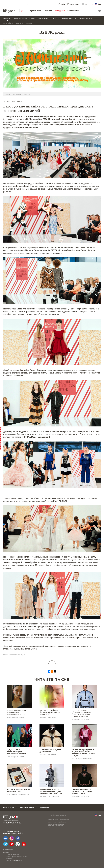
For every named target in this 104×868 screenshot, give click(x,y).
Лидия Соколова (16, 102)
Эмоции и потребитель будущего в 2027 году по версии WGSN (50, 712)
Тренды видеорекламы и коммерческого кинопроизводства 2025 (17, 712)
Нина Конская (19, 717)
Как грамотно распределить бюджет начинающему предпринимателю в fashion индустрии (83, 753)
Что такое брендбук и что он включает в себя (19, 790)
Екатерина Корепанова (22, 794)
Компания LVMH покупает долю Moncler (50, 751)
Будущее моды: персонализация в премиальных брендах (16, 752)
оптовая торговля (86, 18)
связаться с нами (22, 11)
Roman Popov (52, 755)
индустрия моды (20, 18)
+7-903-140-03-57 (15, 860)
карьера (29, 23)
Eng (99, 4)
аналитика (7, 18)
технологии (55, 18)
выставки (20, 23)
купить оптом (36, 11)
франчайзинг (8, 23)
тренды (32, 18)
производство (43, 18)
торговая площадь (69, 18)
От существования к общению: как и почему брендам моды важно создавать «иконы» (82, 713)
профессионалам (27, 807)
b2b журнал (60, 11)
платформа (45, 807)
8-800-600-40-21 (12, 823)
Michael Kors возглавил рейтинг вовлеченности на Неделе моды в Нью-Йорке (51, 791)
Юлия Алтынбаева (86, 759)
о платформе (73, 11)
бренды (48, 11)
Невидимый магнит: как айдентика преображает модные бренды (82, 791)
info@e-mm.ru (12, 849)
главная (8, 94)
